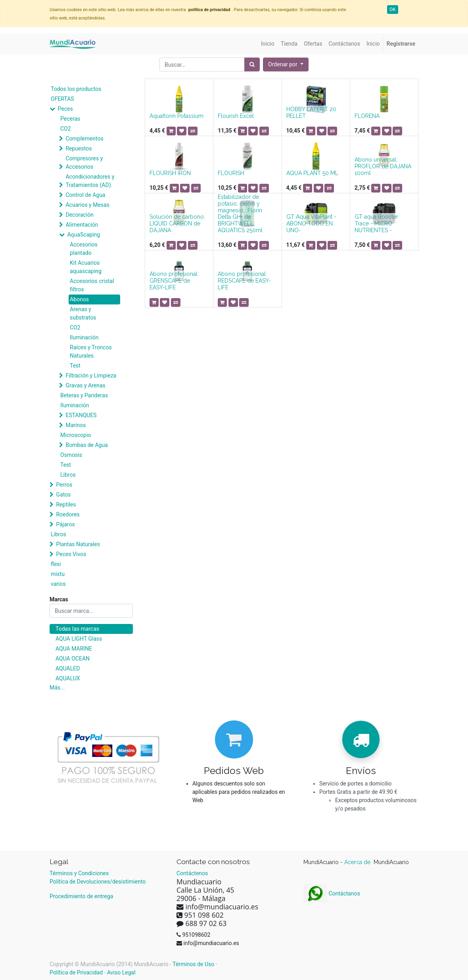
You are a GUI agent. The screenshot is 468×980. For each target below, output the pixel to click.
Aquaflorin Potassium (176, 116)
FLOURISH (231, 173)
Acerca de (358, 862)
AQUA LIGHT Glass (79, 639)
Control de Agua (85, 195)
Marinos (76, 425)
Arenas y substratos (83, 313)
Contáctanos (332, 893)
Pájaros (65, 524)
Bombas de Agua (86, 445)
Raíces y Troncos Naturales (91, 351)
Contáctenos (192, 873)
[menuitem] (268, 44)
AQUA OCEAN (73, 658)
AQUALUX (68, 678)
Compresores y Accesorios (84, 163)
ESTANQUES (81, 415)
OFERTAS (62, 99)
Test (75, 366)
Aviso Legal (121, 972)
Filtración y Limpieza (91, 375)
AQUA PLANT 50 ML (312, 173)
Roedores (68, 514)
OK (393, 10)
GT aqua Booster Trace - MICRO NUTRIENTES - (376, 223)
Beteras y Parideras (84, 395)
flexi (56, 564)
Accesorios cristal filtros (92, 285)
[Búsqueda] (252, 64)
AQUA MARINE (74, 649)
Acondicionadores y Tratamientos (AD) (90, 181)
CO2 (66, 129)
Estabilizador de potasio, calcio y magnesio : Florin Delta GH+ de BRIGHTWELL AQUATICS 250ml (240, 214)
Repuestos (79, 148)
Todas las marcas (77, 629)
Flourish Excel (236, 116)
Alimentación (82, 225)
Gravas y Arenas (85, 385)
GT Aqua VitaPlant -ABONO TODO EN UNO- (311, 223)
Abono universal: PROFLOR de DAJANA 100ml (383, 166)
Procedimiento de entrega (81, 896)
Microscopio (76, 435)
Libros (68, 475)
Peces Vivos (71, 554)
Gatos (63, 495)
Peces (65, 109)
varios (58, 584)
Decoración (79, 215)
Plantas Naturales (78, 544)
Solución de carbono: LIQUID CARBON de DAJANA (177, 223)
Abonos (79, 299)
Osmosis (71, 455)
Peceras (70, 119)
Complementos (84, 139)
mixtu (58, 574)
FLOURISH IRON (170, 173)
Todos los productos (76, 89)
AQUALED (68, 668)
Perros (64, 485)
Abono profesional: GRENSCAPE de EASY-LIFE (174, 281)
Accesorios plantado (84, 249)
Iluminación (84, 337)
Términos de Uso (193, 964)
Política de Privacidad (76, 972)
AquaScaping (83, 235)
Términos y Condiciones (79, 873)
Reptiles (66, 504)
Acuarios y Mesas (87, 205)
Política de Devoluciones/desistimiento (98, 882)
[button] (286, 64)
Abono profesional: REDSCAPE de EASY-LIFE (244, 281)
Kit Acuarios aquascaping (86, 267)
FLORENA (367, 116)
